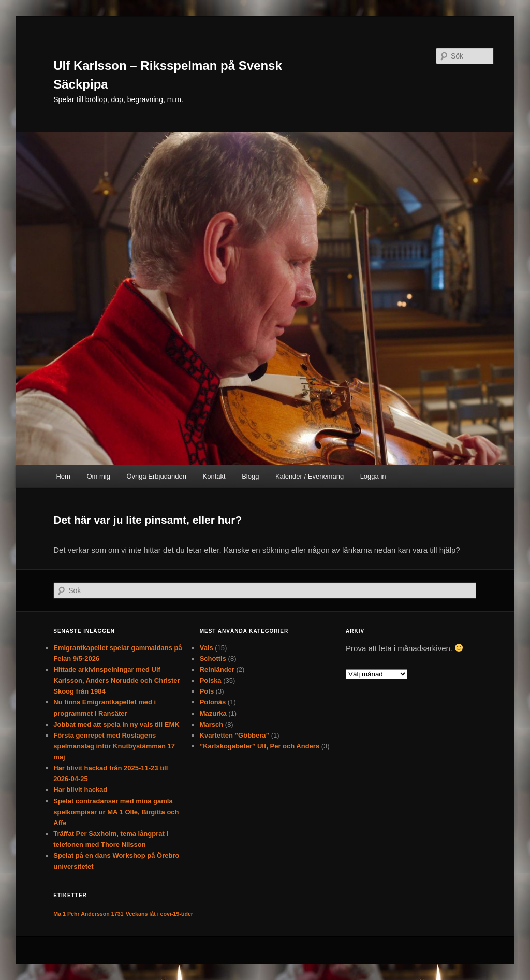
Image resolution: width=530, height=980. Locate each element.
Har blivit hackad (80, 790)
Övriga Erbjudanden (156, 476)
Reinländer (217, 669)
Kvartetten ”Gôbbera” (234, 735)
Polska (211, 680)
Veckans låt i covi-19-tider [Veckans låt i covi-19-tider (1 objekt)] (159, 914)
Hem (63, 476)
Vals (207, 648)
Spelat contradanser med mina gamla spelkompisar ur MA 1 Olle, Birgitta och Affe (116, 812)
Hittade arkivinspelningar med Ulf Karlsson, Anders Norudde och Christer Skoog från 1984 (116, 680)
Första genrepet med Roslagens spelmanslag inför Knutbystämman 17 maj (114, 746)
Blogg (250, 476)
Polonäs (213, 702)
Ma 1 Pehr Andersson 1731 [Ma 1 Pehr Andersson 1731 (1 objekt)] (88, 914)
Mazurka (213, 714)
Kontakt (214, 476)
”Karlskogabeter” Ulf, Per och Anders (260, 746)
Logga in (373, 476)
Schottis (213, 659)
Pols (207, 691)
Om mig (98, 476)
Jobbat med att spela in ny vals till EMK (116, 724)
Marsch (212, 724)
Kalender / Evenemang (310, 476)
